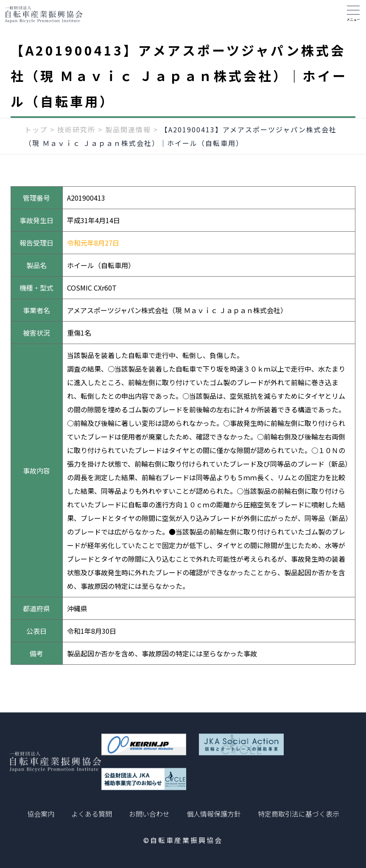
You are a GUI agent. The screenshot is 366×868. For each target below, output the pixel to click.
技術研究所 (76, 134)
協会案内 (41, 814)
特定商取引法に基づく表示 (299, 814)
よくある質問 (92, 814)
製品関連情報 (128, 134)
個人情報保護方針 (214, 814)
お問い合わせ (149, 814)
